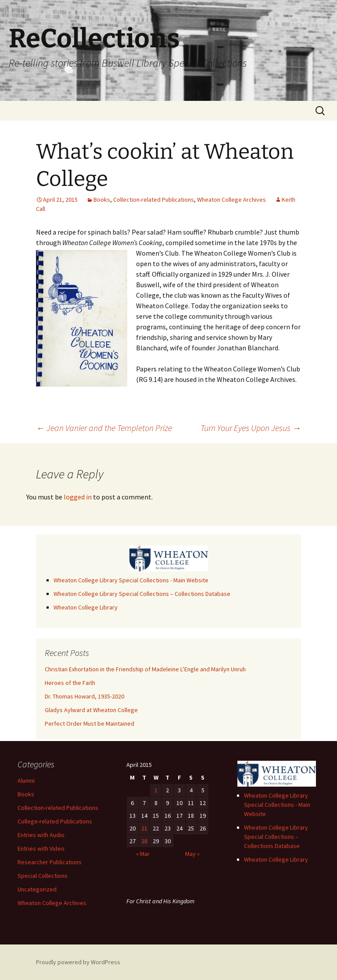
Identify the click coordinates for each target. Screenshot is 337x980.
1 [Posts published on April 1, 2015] (156, 790)
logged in (78, 497)
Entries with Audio (41, 835)
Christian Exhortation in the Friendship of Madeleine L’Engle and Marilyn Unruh (145, 669)
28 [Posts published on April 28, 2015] (144, 841)
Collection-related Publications (154, 200)
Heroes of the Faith (70, 683)
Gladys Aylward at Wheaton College (91, 710)
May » (192, 854)
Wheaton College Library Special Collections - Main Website (131, 580)
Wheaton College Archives (231, 200)
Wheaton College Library (86, 607)
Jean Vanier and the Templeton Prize (104, 428)
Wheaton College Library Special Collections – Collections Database (142, 594)
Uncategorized (37, 889)
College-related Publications (55, 821)
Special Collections (43, 876)
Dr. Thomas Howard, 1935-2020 (84, 696)
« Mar (143, 854)
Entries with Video (41, 848)
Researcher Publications (50, 862)
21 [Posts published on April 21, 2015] (144, 828)
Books (102, 200)
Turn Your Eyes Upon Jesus (251, 428)
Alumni (26, 780)
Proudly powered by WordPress (78, 962)
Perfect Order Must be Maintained (90, 723)
